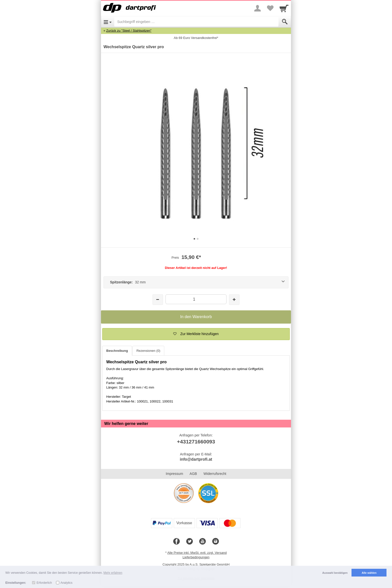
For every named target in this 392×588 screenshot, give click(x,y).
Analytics (66, 583)
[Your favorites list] (270, 8)
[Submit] (285, 22)
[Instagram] (215, 542)
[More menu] (257, 8)
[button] (196, 334)
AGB (193, 474)
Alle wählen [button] (369, 573)
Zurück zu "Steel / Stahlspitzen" (129, 31)
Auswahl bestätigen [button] (335, 573)
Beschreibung (117, 351)
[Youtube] (202, 542)
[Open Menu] (108, 22)
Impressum (174, 474)
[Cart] (284, 8)
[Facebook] (176, 542)
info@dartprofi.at (196, 459)
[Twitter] (189, 542)
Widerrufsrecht (215, 474)
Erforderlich (44, 583)
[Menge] (196, 299)
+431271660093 (196, 442)
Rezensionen (148, 351)
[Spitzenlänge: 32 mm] (196, 282)
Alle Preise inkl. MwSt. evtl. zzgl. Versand (197, 553)
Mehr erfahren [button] (113, 573)
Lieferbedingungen (196, 557)
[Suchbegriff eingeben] (196, 22)
